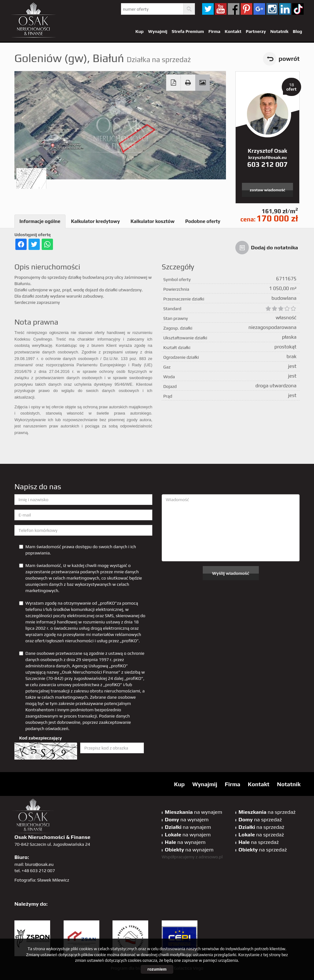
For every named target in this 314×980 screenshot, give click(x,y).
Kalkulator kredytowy (96, 221)
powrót (289, 59)
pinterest (246, 9)
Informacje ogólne (40, 221)
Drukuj (188, 83)
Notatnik (279, 31)
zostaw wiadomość (267, 190)
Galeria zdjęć (202, 83)
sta (272, 9)
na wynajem (194, 812)
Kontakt (233, 31)
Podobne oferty (203, 221)
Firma (214, 31)
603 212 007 (267, 164)
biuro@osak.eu (39, 864)
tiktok (298, 9)
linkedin (285, 9)
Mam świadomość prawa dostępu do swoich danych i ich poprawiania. (78, 550)
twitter (208, 9)
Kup (139, 31)
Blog (297, 31)
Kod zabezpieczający (40, 738)
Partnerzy (256, 31)
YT (221, 9)
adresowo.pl (211, 857)
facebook (234, 9)
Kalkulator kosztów (152, 221)
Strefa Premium (188, 31)
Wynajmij (157, 31)
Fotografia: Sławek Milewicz (42, 880)
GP (259, 9)
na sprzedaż (267, 812)
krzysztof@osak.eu (267, 157)
